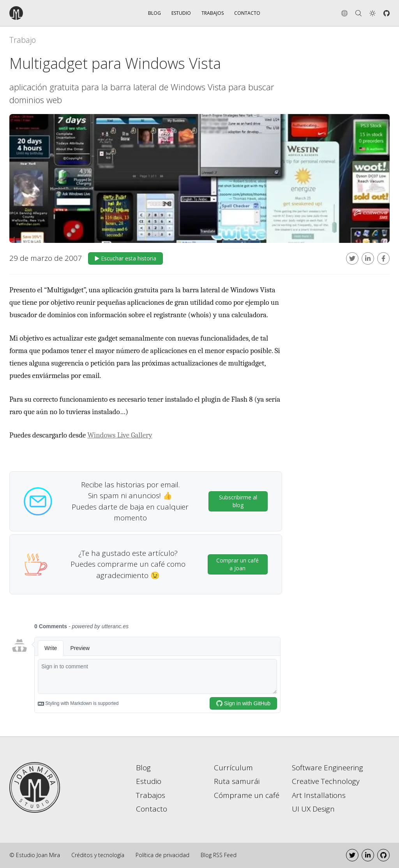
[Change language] (344, 13)
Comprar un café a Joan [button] (237, 564)
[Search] (358, 13)
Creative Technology (326, 781)
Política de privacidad (162, 855)
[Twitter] (352, 855)
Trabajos (213, 13)
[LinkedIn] (368, 855)
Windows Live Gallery (120, 435)
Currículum (233, 768)
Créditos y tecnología (98, 855)
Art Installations (319, 795)
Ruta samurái (237, 781)
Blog (154, 13)
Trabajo (23, 40)
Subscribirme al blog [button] (238, 501)
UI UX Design (313, 809)
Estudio (181, 13)
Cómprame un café (247, 795)
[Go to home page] (35, 787)
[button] (373, 13)
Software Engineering (327, 768)
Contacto (247, 13)
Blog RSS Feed (219, 855)
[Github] (387, 13)
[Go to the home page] (38, 13)
